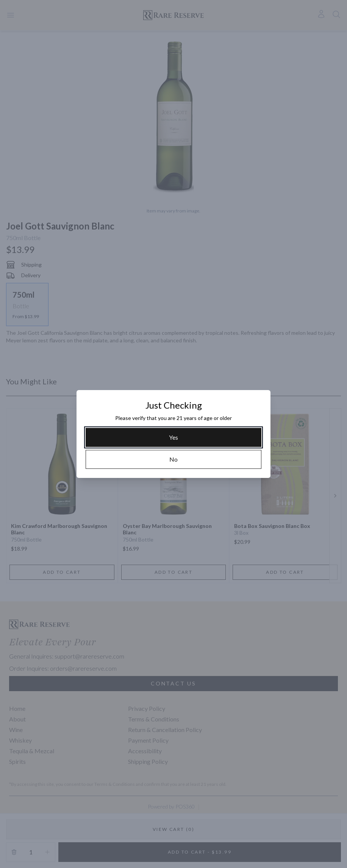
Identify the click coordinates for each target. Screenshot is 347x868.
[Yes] (173, 437)
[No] (173, 459)
